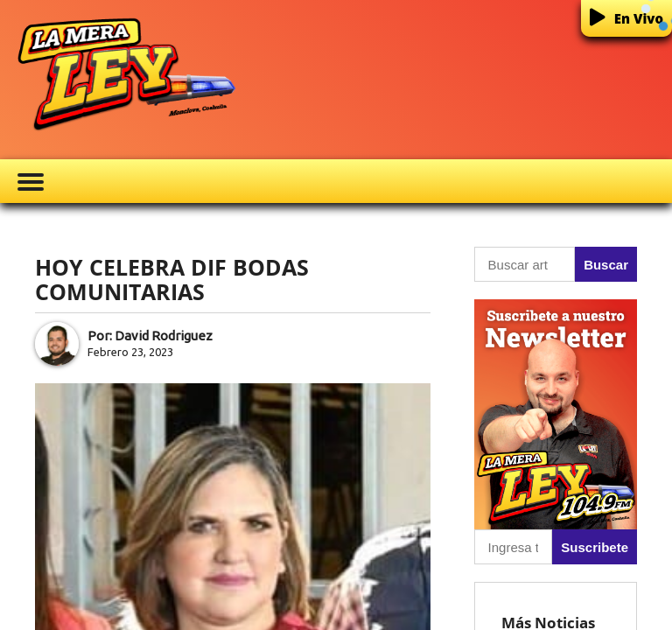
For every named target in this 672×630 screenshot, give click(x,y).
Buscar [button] (606, 265)
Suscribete (595, 547)
